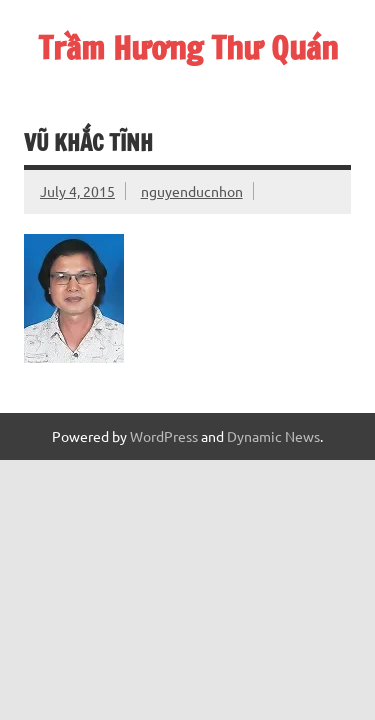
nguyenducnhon (192, 191)
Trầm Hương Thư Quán (188, 48)
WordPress (164, 436)
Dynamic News (273, 436)
